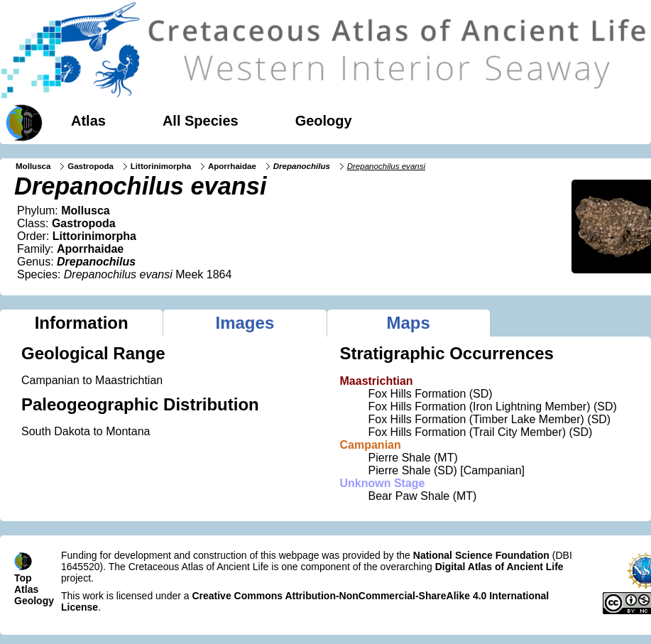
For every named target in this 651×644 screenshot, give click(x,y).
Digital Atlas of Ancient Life (499, 567)
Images (245, 323)
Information (82, 323)
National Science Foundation (481, 555)
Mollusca (33, 166)
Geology (324, 121)
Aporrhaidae (232, 166)
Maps (408, 323)
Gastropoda (91, 166)
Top (23, 578)
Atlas (88, 121)
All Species (201, 121)
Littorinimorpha (161, 166)
